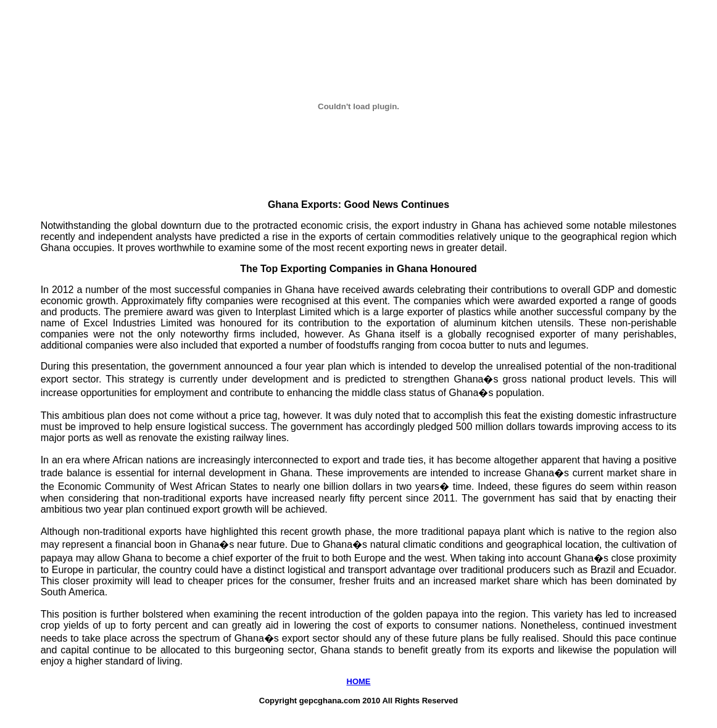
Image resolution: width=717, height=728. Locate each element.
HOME (359, 681)
